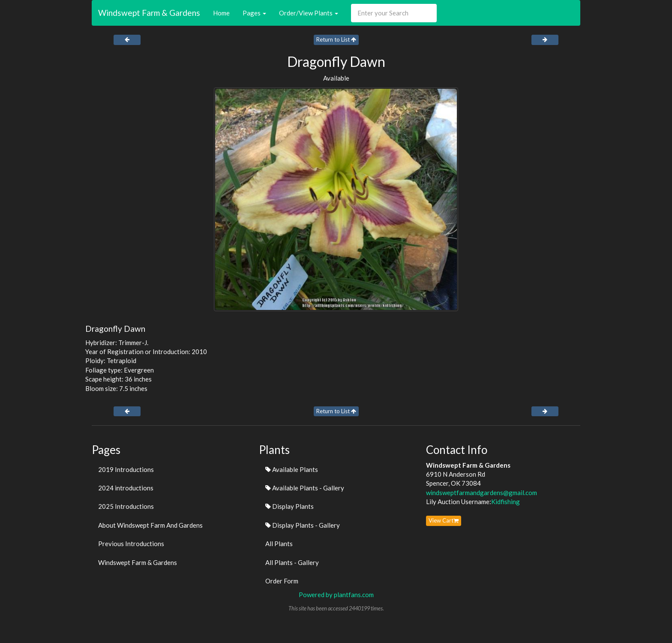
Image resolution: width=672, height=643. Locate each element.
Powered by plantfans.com (336, 595)
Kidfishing (505, 502)
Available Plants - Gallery (305, 488)
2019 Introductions (126, 469)
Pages (254, 13)
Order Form (282, 581)
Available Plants (292, 469)
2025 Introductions (126, 506)
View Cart (444, 520)
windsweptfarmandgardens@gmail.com (481, 493)
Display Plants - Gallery (303, 525)
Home (221, 13)
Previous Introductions (131, 544)
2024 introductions (126, 488)
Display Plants (289, 506)
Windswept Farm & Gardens (149, 13)
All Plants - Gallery (292, 562)
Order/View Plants (309, 13)
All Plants (279, 544)
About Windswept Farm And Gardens (150, 525)
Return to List (336, 39)
